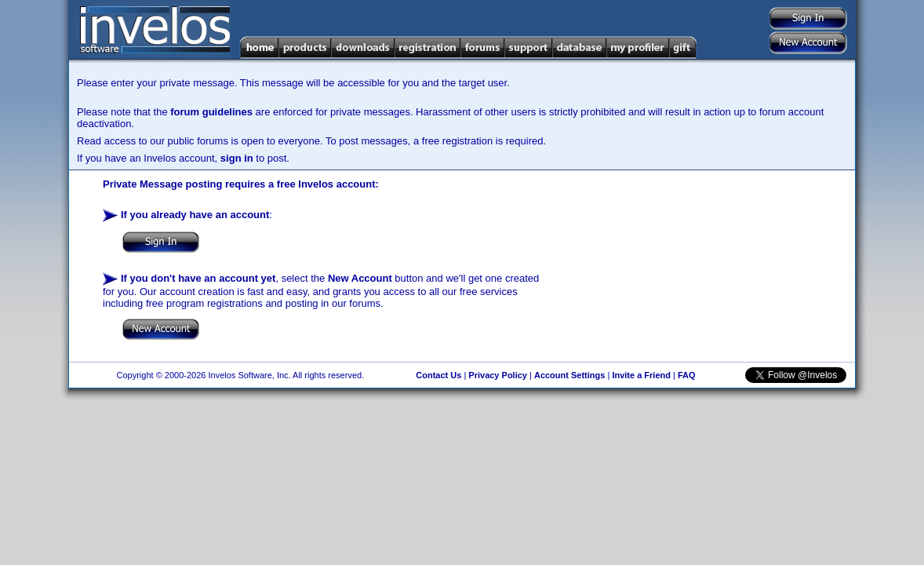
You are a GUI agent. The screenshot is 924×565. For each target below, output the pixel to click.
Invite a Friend (641, 375)
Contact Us (438, 375)
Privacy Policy (498, 375)
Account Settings (569, 375)
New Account (360, 278)
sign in (237, 158)
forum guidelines (211, 112)
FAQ (687, 375)
